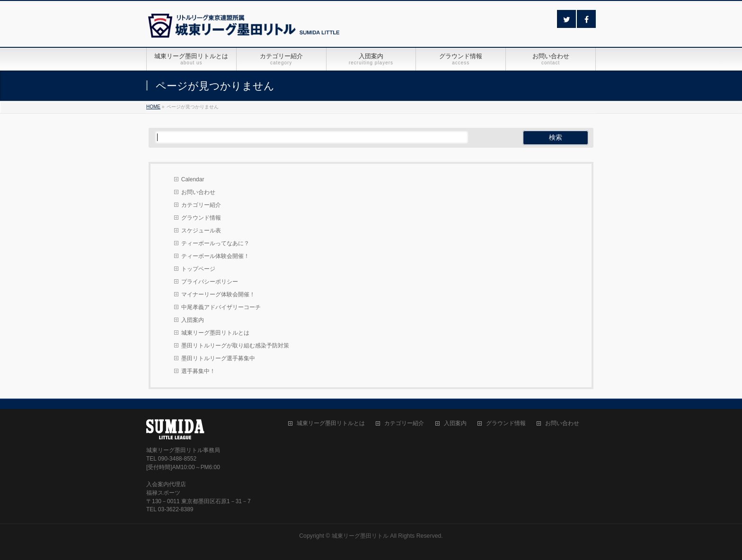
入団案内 (193, 320)
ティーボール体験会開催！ (215, 256)
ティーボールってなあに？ (215, 243)
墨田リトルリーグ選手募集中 (218, 358)
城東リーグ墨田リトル (360, 536)
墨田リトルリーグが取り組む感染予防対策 (235, 346)
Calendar (193, 179)
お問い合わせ (198, 192)
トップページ (198, 269)
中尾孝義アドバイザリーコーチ (221, 307)
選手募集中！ (198, 371)
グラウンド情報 (201, 218)
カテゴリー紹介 (201, 205)
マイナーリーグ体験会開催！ (218, 294)
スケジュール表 (201, 231)
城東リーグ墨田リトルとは (215, 333)
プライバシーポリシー (210, 282)
